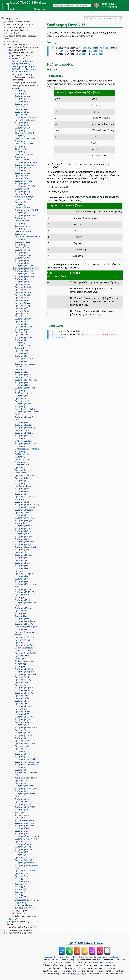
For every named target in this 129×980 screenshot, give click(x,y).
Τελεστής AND (21, 93)
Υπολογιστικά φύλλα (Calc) (18, 27)
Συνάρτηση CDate (23, 168)
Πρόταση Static (22, 780)
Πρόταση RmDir (22, 722)
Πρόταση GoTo (22, 478)
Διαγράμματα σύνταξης (22, 74)
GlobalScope (20, 107)
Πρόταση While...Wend (25, 871)
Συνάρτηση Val (21, 855)
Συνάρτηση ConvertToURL (27, 210)
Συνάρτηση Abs (22, 91)
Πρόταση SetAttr (22, 746)
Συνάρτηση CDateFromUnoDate (24, 153)
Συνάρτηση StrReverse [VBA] (25, 795)
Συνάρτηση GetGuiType (25, 444)
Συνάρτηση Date (22, 263)
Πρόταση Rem (21, 704)
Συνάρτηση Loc (22, 576)
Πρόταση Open (21, 642)
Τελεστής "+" (20, 889)
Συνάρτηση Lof (21, 579)
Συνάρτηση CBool (23, 122)
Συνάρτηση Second (23, 735)
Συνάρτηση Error (22, 361)
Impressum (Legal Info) (53, 957)
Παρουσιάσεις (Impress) (17, 30)
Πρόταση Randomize (24, 696)
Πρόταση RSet (21, 730)
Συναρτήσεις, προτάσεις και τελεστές (24, 78)
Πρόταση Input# (22, 512)
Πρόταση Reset (22, 709)
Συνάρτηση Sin (21, 757)
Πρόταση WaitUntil (23, 860)
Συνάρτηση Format (23, 404)
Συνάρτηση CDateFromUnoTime (24, 142)
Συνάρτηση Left (22, 566)
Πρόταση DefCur (22, 290)
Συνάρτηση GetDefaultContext (23, 440)
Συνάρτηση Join (22, 550)
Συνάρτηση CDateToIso (25, 165)
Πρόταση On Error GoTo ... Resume (27, 633)
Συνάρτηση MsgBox (24, 608)
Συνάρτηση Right (22, 719)
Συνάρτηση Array (22, 96)
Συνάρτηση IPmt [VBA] (25, 518)
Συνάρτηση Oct (22, 629)
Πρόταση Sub (21, 802)
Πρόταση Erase (22, 351)
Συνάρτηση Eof (22, 340)
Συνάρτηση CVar (22, 258)
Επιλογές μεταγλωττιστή (23, 61)
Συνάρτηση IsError (23, 534)
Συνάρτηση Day (22, 279)
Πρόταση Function (23, 430)
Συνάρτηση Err (21, 356)
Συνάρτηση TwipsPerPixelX (27, 836)
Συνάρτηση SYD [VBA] (25, 807)
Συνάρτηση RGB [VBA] (25, 717)
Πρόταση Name (22, 611)
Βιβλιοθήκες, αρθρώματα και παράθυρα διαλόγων (25, 70)
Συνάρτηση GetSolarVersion (22, 458)
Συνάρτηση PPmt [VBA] (25, 674)
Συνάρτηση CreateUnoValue (22, 246)
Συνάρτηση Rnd (22, 725)
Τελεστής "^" (20, 897)
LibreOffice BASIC (17, 50)
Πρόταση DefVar (22, 314)
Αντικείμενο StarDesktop (26, 778)
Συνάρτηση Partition (24, 669)
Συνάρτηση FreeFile (24, 425)
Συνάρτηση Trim (22, 834)
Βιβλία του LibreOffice (85, 943)
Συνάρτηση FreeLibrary (25, 428)
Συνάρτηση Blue (22, 112)
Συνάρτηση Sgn (22, 751)
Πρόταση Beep (21, 109)
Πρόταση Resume (23, 711)
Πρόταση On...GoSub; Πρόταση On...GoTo (25, 639)
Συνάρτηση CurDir (23, 255)
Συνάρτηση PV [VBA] (24, 688)
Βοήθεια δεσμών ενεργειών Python (20, 923)
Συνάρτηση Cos (22, 213)
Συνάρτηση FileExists (24, 382)
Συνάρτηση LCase (23, 558)
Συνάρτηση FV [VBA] (24, 433)
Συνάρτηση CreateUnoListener (23, 225)
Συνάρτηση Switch (23, 804)
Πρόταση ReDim (22, 698)
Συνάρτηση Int (21, 515)
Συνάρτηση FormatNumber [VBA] (27, 413)
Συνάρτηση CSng (22, 250)
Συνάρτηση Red (22, 701)
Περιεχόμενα (10, 18)
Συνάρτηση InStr (22, 502)
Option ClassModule (24, 648)
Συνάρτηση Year (22, 881)
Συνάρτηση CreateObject (26, 215)
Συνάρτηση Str (21, 791)
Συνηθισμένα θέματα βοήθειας (20, 933)
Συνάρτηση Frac (22, 422)
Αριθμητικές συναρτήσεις (26, 627)
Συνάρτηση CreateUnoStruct (22, 241)
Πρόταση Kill (21, 552)
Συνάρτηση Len (22, 568)
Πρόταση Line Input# (24, 574)
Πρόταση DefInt (22, 300)
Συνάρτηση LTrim (23, 563)
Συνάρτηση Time (22, 828)
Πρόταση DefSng (22, 308)
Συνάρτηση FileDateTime (26, 380)
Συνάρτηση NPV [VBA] (25, 624)
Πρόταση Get (21, 467)
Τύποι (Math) (12, 41)
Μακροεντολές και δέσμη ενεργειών (22, 47)
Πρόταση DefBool (23, 287)
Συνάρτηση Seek (22, 738)
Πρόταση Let (21, 571)
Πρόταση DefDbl (22, 295)
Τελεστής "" (20, 895)
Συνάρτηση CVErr (23, 260)
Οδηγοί (15, 919)
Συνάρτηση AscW (23, 101)
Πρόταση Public (22, 682)
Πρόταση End (21, 332)
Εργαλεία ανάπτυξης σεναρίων (23, 927)
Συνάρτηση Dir (21, 324)
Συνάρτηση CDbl (22, 170)
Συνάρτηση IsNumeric (25, 542)
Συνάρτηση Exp (22, 372)
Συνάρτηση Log (22, 581)
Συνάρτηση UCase (23, 852)
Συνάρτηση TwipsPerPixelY (27, 839)
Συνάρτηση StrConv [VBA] (27, 788)
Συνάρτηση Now (22, 619)
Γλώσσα (38, 9)
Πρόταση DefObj (22, 306)
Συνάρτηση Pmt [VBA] (25, 672)
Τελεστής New (21, 613)
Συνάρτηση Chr (22, 184)
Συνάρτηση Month (23, 600)
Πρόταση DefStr (22, 311)
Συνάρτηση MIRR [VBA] (25, 592)
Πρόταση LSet (21, 560)
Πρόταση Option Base (25, 645)
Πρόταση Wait (21, 857)
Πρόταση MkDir (22, 595)
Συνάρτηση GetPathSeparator (23, 453)
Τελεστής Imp (21, 499)
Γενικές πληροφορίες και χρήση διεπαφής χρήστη (21, 54)
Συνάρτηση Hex (22, 489)
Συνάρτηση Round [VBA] (26, 727)
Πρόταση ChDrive (23, 178)
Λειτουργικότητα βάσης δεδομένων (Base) (21, 37)
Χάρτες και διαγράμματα (17, 44)
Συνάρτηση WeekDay (24, 863)
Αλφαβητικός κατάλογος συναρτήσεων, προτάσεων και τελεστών (25, 85)
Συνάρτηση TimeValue (25, 826)
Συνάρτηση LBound (23, 555)
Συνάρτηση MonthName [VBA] (25, 604)
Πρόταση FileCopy (23, 377)
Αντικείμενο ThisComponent (22, 814)
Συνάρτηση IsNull (23, 539)
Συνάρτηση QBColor (24, 690)
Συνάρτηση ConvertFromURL (23, 206)
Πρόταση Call (21, 115)
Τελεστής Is (20, 523)
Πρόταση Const (22, 202)
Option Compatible (23, 199)
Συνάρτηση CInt (22, 189)
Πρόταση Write (22, 876)
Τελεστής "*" (20, 887)
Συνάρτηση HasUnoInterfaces (23, 485)
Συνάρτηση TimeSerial (25, 823)
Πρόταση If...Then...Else (25, 497)
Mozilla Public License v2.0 (105, 962)
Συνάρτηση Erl (21, 353)
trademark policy (79, 974)
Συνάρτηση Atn (22, 104)
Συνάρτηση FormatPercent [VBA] (27, 418)
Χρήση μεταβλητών (23, 905)
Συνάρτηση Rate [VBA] (25, 693)
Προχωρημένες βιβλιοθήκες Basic (20, 912)
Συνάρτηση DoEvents (24, 329)
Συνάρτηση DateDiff (24, 268)
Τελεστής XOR (21, 879)
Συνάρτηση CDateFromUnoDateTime (26, 132)
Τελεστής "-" (20, 884)
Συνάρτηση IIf (21, 494)
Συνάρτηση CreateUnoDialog (22, 219)
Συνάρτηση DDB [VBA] (25, 282)
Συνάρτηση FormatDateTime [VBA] (25, 408)
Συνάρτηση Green (23, 481)
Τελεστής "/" (20, 892)
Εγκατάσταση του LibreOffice (19, 930)
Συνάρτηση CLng (22, 191)
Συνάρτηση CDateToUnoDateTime (25, 137)
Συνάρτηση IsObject (24, 544)
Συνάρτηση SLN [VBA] (25, 759)
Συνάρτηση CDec (22, 173)
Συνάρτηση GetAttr (23, 436)
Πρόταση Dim (21, 321)
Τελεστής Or (20, 666)
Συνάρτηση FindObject (25, 388)
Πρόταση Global (22, 470)
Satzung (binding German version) (58, 960)
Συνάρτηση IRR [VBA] (25, 520)
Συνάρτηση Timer (22, 831)
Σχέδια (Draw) (13, 33)
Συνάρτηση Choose (23, 181)
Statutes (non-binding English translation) (100, 957)
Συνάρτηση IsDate (23, 528)
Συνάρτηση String (23, 799)
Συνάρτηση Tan (22, 810)
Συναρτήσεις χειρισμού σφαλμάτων (25, 365)
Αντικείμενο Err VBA (24, 359)
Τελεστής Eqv (21, 348)
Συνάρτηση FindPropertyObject (23, 392)
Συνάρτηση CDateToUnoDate (23, 158)
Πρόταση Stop (21, 783)
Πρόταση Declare (22, 284)
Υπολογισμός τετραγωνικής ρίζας (27, 774)
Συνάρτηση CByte (23, 125)
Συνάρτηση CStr (22, 252)
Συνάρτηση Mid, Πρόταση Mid (26, 585)
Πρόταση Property (23, 680)
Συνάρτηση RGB (22, 714)
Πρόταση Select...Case (25, 120)
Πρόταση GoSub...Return (26, 475)
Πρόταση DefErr (22, 298)
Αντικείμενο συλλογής (25, 197)
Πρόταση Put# (21, 685)
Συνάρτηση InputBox (24, 510)
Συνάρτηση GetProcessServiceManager (27, 447)
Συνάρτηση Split (22, 767)
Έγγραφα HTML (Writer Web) (20, 24)
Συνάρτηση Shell (22, 754)
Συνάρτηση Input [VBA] (25, 507)
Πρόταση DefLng (22, 303)
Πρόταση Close (22, 194)
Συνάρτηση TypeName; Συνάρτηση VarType (25, 845)
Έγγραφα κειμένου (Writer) (18, 22)
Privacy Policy (72, 957)
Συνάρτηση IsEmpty (24, 531)
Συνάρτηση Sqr (22, 770)
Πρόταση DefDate (23, 292)
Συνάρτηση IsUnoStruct (25, 547)
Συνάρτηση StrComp (24, 786)
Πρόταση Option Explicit (26, 653)
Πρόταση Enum (22, 335)
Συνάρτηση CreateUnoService (23, 230)
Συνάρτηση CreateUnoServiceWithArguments (27, 235)
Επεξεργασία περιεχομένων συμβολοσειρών (27, 901)
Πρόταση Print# (22, 677)
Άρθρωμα (15, 9)
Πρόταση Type (21, 841)
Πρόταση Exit (21, 369)
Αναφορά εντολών (20, 58)
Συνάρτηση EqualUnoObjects (22, 344)
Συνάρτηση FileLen (23, 385)
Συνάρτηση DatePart (24, 271)
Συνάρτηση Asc (22, 99)
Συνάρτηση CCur (22, 128)
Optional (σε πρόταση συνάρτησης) (24, 662)
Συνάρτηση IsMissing (24, 536)
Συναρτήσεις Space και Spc (27, 762)
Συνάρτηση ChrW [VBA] (26, 186)
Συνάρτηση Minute (23, 589)
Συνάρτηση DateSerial (25, 274)
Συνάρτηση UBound (24, 849)
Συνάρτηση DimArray (24, 319)
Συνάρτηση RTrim (23, 733)
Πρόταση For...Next (24, 398)
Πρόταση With (21, 873)
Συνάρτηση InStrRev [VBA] (27, 505)
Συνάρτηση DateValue (25, 276)
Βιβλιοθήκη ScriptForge (25, 916)
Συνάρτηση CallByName (25, 117)
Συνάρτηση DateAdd (24, 266)
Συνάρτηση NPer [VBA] (25, 621)
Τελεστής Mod (21, 597)
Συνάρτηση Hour (22, 491)
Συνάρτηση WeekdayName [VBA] (27, 867)
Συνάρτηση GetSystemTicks (22, 463)
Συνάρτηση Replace (23, 706)
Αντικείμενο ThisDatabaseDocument (25, 819)
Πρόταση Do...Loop (23, 327)
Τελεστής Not (21, 616)
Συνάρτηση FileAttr (23, 375)
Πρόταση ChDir (22, 176)
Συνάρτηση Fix (21, 396)
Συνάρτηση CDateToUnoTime (23, 148)
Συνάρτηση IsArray (23, 526)
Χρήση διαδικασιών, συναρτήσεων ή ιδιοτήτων (24, 65)
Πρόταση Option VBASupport (22, 657)
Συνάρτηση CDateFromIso (26, 162)
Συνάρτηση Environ (23, 337)
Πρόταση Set (21, 749)
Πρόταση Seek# (22, 741)
